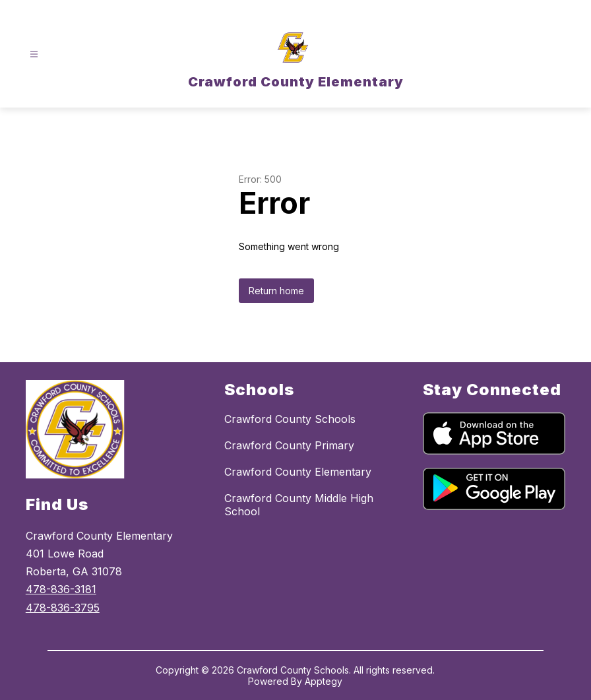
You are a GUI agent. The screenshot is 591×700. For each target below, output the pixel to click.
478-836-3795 (63, 608)
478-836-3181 (61, 589)
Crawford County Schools (290, 419)
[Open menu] (34, 54)
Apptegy (324, 681)
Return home (276, 291)
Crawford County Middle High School (299, 505)
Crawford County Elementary (298, 472)
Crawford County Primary (289, 445)
